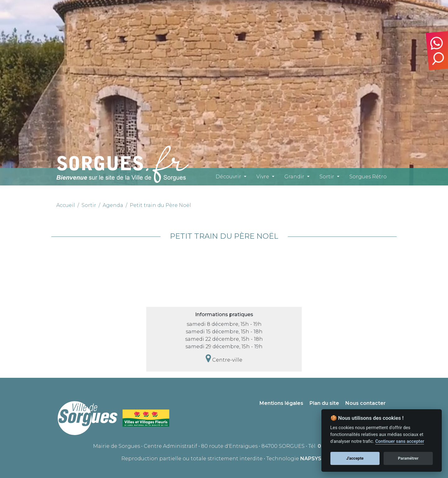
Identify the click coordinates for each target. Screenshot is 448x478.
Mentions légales (281, 403)
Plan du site (324, 403)
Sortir (327, 177)
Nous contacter (366, 403)
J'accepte (355, 458)
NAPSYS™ (313, 459)
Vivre (263, 177)
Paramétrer (408, 458)
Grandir (294, 177)
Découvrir (228, 177)
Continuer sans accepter (400, 441)
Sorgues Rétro (368, 177)
